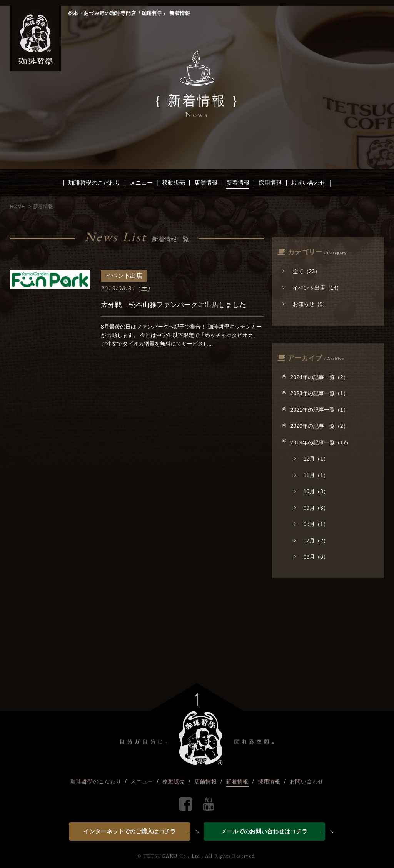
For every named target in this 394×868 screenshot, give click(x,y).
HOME (18, 206)
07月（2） (311, 541)
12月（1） (311, 459)
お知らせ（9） (305, 304)
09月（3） (311, 508)
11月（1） (311, 475)
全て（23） (301, 271)
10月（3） (311, 491)
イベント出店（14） (312, 288)
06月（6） (311, 557)
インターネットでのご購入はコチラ (137, 831)
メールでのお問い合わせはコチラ (273, 831)
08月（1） (311, 524)
